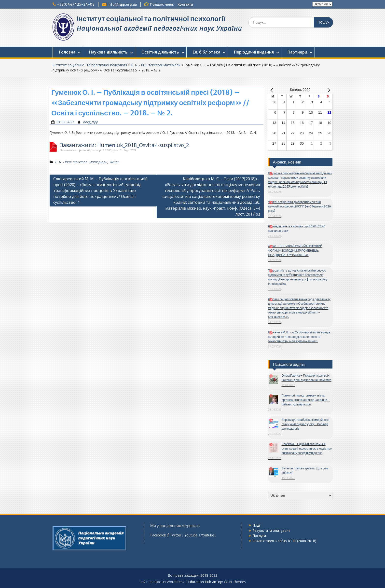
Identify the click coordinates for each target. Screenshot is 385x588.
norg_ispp (91, 122)
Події (257, 525)
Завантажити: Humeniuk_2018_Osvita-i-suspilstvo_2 (125, 145)
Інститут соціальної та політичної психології (151, 19)
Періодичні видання (254, 52)
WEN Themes (235, 582)
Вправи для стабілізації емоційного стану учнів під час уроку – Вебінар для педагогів (305, 424)
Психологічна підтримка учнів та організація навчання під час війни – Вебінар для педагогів (306, 400)
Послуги (259, 536)
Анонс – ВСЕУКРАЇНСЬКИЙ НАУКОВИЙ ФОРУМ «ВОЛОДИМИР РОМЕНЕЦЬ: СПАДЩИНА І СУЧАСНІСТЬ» (295, 251)
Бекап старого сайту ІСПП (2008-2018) (284, 541)
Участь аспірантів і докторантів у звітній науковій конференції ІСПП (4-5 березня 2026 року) (300, 206)
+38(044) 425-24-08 (76, 4)
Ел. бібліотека (206, 52)
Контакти (185, 4)
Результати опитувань (271, 530)
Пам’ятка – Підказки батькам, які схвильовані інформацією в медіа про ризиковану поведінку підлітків (307, 448)
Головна (67, 52)
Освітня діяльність (160, 52)
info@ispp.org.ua (122, 4)
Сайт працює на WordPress (162, 582)
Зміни (114, 162)
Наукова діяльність (108, 52)
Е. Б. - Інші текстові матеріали (156, 65)
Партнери (297, 52)
